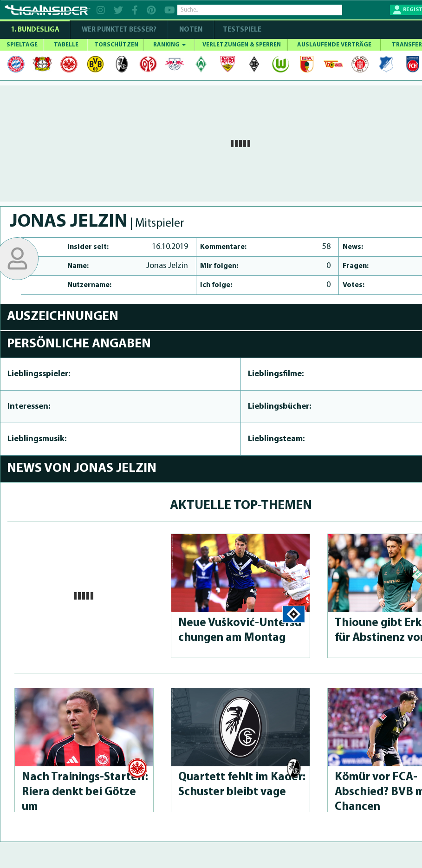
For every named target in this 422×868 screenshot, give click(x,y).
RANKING (169, 45)
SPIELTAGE (22, 45)
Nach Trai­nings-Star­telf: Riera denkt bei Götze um (85, 792)
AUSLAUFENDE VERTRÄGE (334, 45)
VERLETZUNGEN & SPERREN (242, 45)
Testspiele (241, 30)
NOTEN (191, 30)
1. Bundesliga (35, 30)
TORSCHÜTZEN (116, 45)
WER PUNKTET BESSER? (119, 30)
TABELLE (66, 45)
